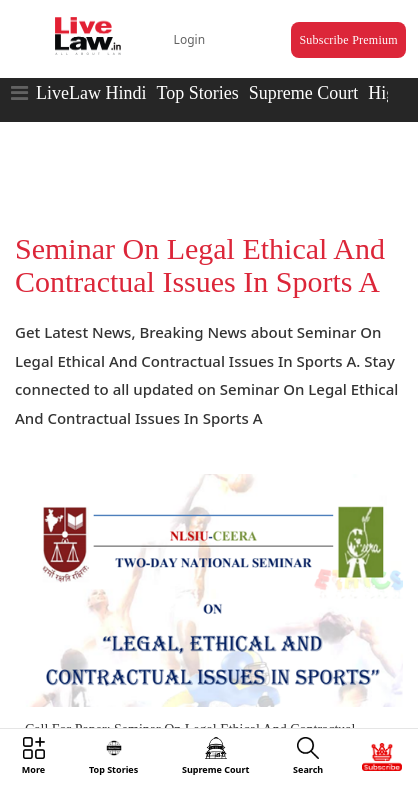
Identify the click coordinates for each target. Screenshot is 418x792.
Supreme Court (304, 93)
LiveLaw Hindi (91, 93)
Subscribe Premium (348, 40)
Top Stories (197, 93)
